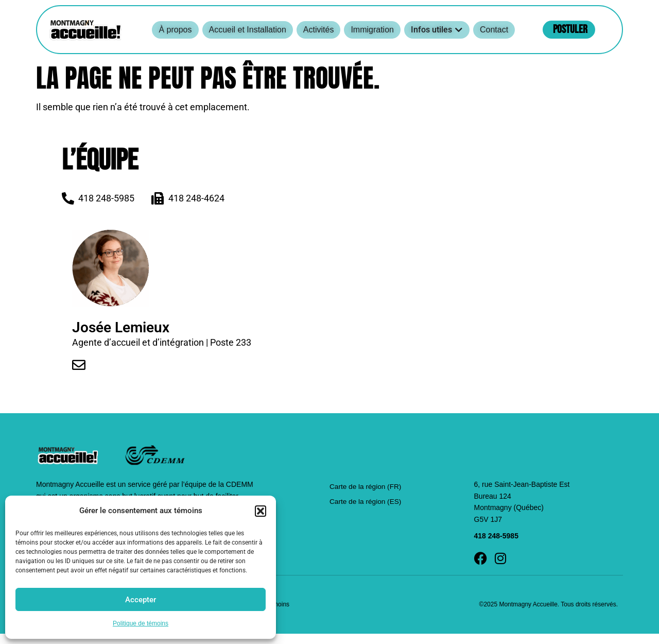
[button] (261, 511)
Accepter (141, 600)
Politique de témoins (141, 623)
